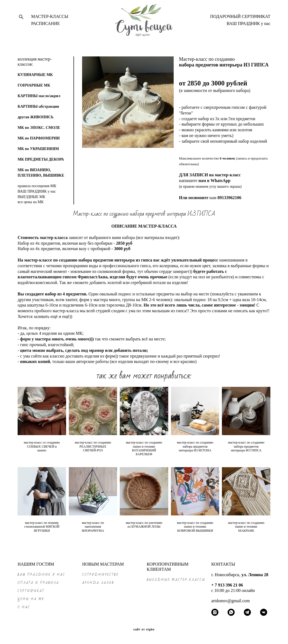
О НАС (24, 607)
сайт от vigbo (144, 630)
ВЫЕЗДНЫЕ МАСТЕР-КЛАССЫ (176, 580)
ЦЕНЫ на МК (31, 599)
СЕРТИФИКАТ (31, 591)
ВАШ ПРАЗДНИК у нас (249, 25)
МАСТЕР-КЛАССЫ (50, 18)
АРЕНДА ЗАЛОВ (98, 583)
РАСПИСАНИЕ (46, 25)
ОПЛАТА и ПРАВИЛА (38, 583)
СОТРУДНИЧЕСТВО (101, 575)
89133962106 (229, 201)
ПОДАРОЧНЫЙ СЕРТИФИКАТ (240, 18)
